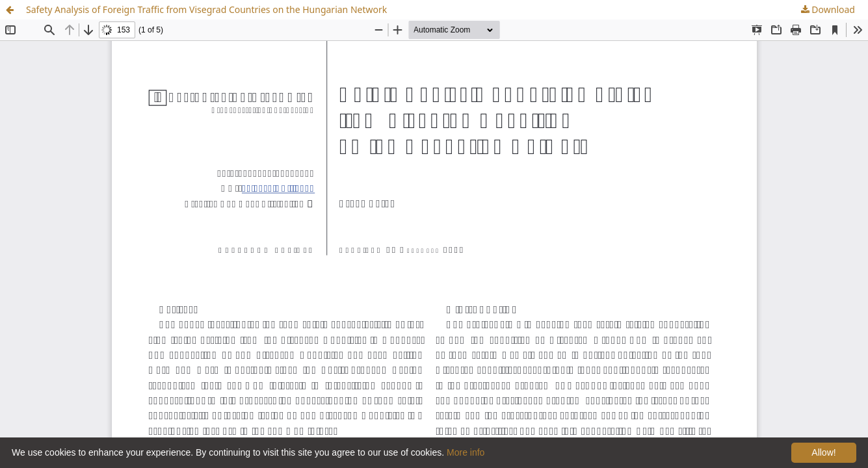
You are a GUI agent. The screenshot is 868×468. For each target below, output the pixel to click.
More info (466, 452)
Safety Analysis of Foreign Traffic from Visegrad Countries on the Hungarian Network (206, 9)
